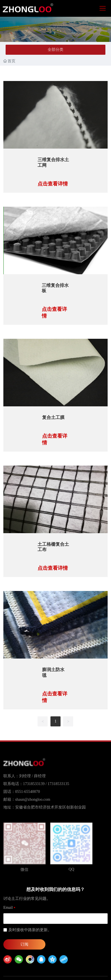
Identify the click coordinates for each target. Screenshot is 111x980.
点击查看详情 (53, 184)
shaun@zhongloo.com (33, 799)
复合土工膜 (53, 417)
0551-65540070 (28, 792)
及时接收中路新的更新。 (30, 930)
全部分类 (55, 50)
